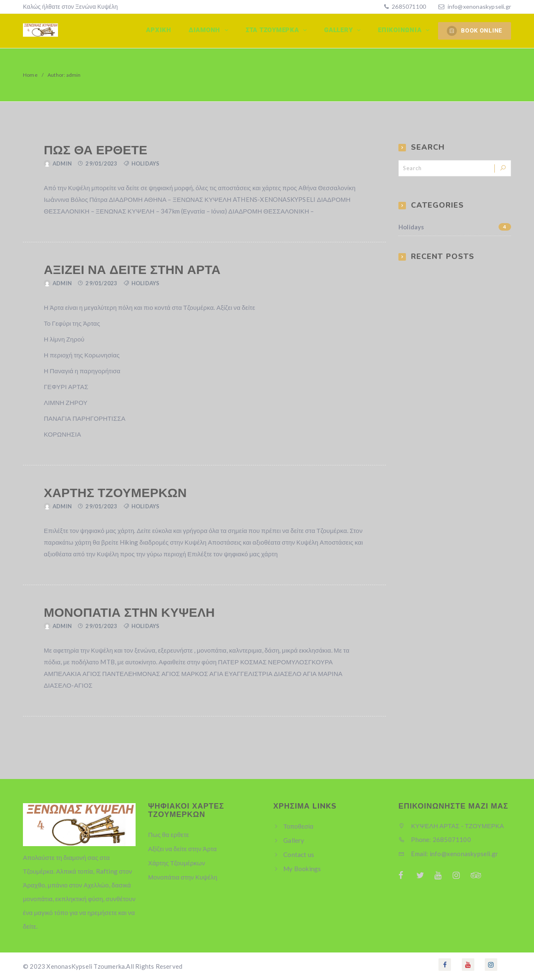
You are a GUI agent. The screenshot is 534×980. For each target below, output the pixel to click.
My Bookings (302, 869)
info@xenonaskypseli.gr (479, 6)
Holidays (146, 163)
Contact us (299, 854)
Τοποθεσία (298, 826)
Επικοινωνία (401, 30)
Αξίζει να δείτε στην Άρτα (132, 270)
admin (62, 163)
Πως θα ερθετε (96, 150)
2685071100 (408, 6)
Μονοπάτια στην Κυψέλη (129, 613)
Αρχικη (161, 30)
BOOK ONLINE (475, 31)
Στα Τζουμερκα (275, 30)
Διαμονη (207, 30)
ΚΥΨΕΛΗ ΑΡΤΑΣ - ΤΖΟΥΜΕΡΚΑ (451, 826)
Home (30, 75)
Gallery (340, 30)
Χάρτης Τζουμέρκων (115, 493)
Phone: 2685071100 (435, 839)
